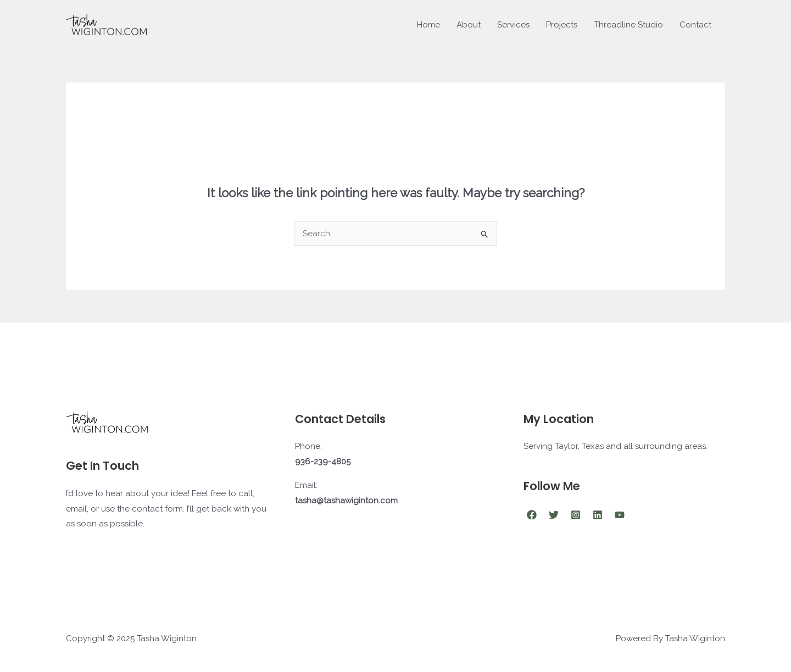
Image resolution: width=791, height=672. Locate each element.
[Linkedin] (598, 515)
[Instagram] (576, 515)
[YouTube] (620, 515)
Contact (695, 25)
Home (428, 25)
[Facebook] (532, 515)
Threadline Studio (628, 25)
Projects (562, 25)
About (469, 25)
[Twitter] (554, 515)
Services (513, 25)
